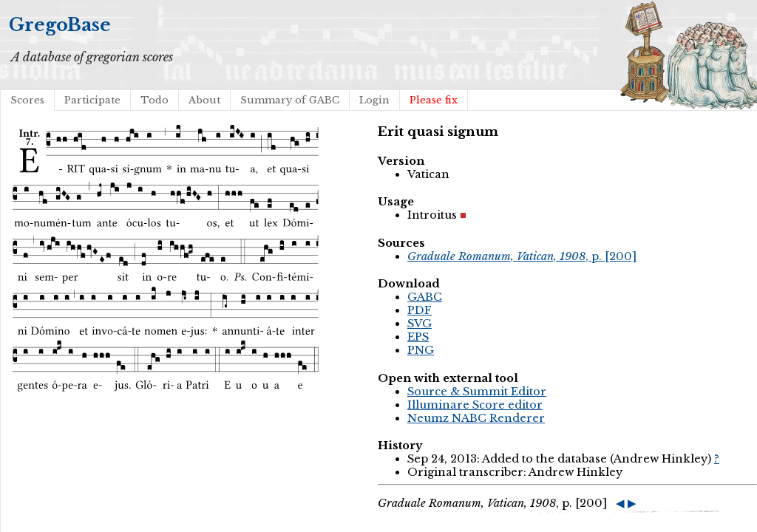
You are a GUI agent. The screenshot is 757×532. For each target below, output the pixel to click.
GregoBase (60, 25)
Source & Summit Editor (477, 392)
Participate (92, 100)
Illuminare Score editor (475, 405)
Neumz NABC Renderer (476, 418)
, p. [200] (522, 256)
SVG (420, 324)
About (204, 100)
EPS (418, 337)
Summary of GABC (290, 100)
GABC (425, 297)
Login (374, 100)
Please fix (434, 100)
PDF (420, 310)
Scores (27, 100)
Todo (155, 100)
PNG (421, 350)
